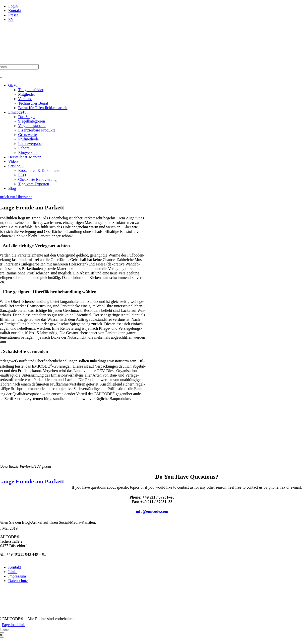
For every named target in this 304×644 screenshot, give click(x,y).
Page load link (13, 625)
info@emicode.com (152, 511)
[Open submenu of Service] (22, 167)
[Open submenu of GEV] (18, 87)
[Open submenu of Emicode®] (27, 114)
